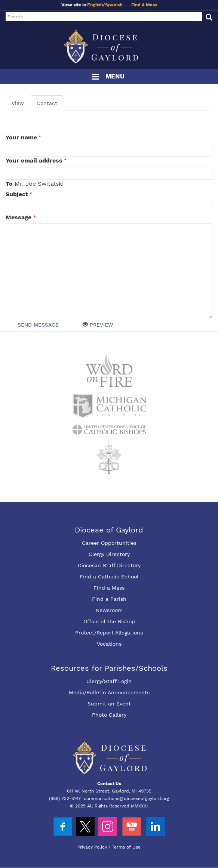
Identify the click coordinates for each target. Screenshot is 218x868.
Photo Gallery (109, 715)
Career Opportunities (109, 543)
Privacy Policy (92, 847)
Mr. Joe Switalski (39, 184)
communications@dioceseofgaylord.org (126, 799)
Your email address (34, 160)
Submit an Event (109, 704)
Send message (38, 325)
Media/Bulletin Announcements (109, 692)
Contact (47, 103)
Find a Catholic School (109, 577)
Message (19, 217)
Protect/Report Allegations (109, 633)
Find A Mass (144, 5)
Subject (17, 194)
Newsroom (109, 610)
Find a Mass (109, 588)
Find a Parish (109, 599)
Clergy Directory (109, 554)
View (18, 103)
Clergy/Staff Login (109, 681)
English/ (96, 5)
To (9, 184)
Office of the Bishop (109, 621)
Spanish (114, 5)
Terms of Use (126, 847)
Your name (21, 137)
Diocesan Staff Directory (109, 565)
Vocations (109, 644)
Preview (98, 325)
